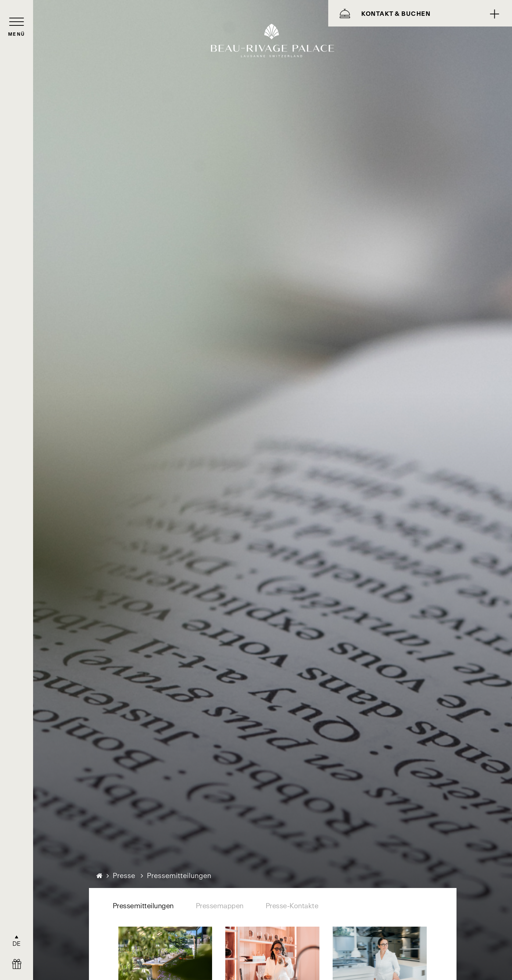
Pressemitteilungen (143, 906)
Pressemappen (220, 906)
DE (17, 944)
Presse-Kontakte (292, 906)
